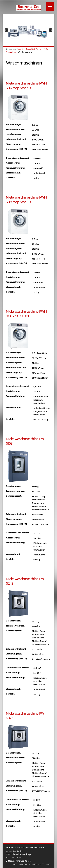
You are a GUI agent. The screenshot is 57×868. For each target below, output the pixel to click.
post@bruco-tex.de (22, 861)
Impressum (24, 864)
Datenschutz (38, 864)
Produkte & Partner (34, 49)
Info (15, 864)
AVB (48, 864)
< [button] (7, 30)
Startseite (20, 49)
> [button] (50, 30)
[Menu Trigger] (50, 6)
